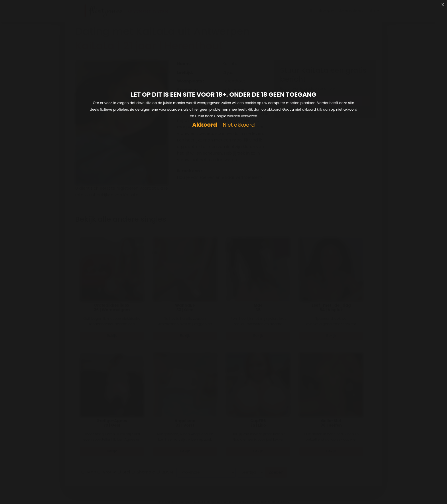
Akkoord (205, 125)
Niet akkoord (239, 125)
